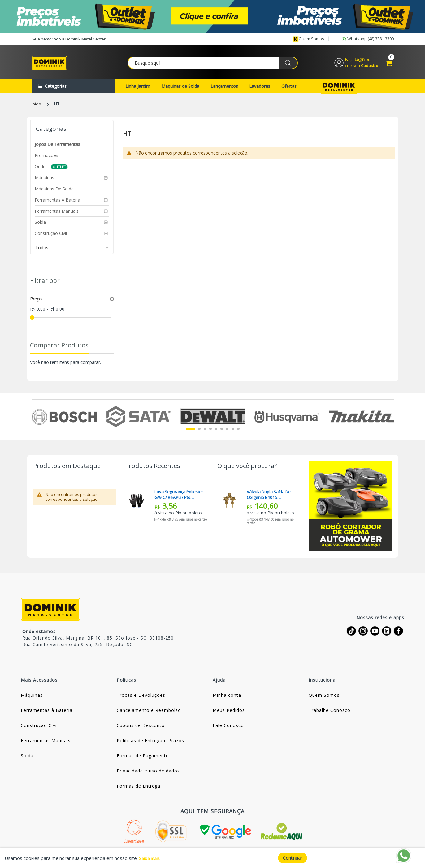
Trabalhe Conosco (330, 714)
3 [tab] (205, 432)
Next (390, 420)
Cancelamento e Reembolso (149, 714)
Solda (27, 759)
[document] (213, 858)
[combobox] (213, 65)
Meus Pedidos (229, 714)
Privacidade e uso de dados (148, 774)
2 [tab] (199, 432)
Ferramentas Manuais (46, 744)
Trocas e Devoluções (141, 698)
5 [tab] (216, 432)
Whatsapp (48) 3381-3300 (367, 39)
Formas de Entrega (139, 789)
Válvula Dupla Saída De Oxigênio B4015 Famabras (270, 498)
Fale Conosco (228, 729)
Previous (35, 420)
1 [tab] (190, 432)
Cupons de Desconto (141, 729)
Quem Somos (324, 698)
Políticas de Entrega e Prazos (150, 744)
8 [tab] (233, 432)
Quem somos (308, 39)
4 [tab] (210, 432)
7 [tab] (227, 432)
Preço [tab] (36, 302)
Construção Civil (39, 729)
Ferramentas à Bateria (47, 714)
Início (37, 107)
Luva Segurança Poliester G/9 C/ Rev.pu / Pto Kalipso (179, 498)
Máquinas (32, 698)
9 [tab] (238, 432)
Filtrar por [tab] (45, 284)
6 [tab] (222, 432)
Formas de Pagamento (143, 759)
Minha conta (227, 698)
